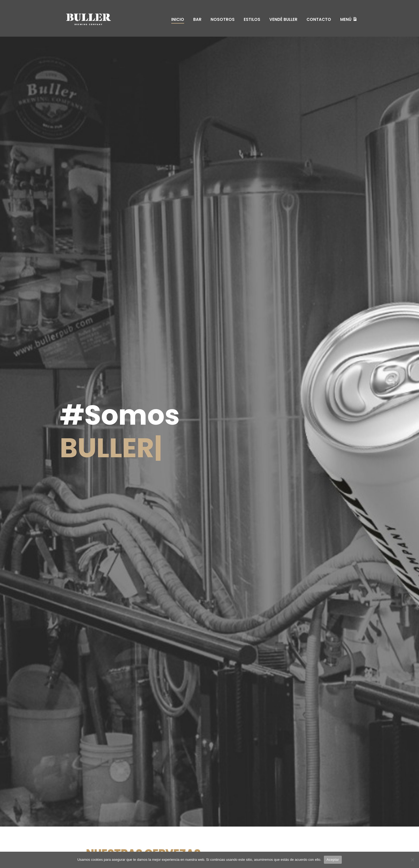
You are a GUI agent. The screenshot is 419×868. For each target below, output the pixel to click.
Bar (197, 19)
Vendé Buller (283, 19)
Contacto (319, 19)
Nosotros (223, 19)
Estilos (252, 19)
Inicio (178, 19)
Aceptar (333, 860)
